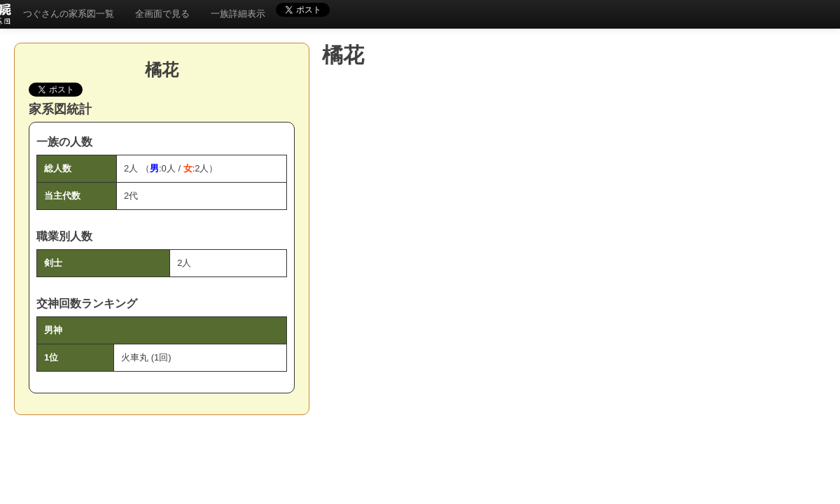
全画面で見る (162, 14)
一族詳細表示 (238, 14)
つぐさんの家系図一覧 (69, 14)
